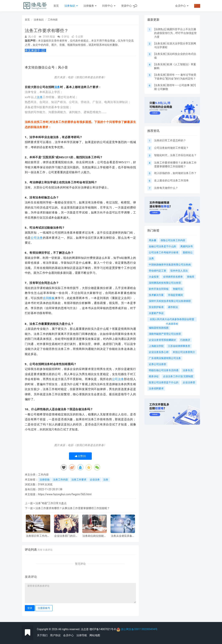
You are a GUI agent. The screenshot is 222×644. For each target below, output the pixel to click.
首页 (56, 6)
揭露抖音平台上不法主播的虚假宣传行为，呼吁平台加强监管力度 (175, 33)
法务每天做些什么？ (166, 188)
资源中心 (128, 6)
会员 (182, 6)
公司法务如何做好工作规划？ (171, 148)
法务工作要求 (79, 480)
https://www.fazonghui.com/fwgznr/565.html (65, 494)
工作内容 (53, 20)
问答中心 (109, 6)
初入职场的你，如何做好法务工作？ (175, 173)
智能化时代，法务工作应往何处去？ (175, 155)
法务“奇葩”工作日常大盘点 (51, 503)
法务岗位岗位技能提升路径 (94, 536)
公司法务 (37, 238)
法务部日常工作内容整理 (38, 536)
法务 (57, 87)
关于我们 (42, 635)
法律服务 (90, 6)
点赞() (80, 456)
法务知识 (71, 6)
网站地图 (95, 635)
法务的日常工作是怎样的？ (170, 140)
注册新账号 (44, 608)
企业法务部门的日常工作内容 (66, 536)
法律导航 (82, 635)
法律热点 (160, 29)
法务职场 (45, 480)
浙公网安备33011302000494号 (139, 629)
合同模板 (49, 298)
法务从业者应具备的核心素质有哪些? (123, 536)
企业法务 (95, 480)
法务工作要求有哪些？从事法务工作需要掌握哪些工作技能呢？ (73, 508)
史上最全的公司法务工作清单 (171, 180)
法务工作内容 (60, 480)
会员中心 (68, 635)
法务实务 (160, 43)
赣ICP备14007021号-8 (103, 629)
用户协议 (55, 635)
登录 (30, 608)
